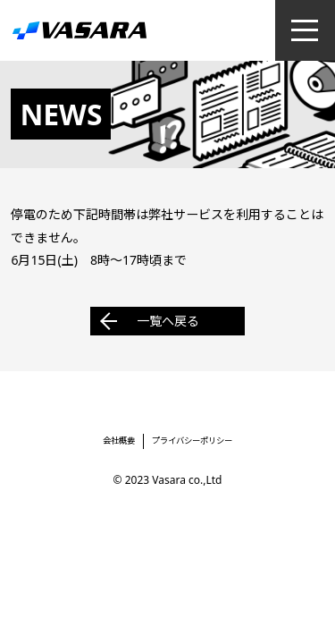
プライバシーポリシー (192, 441)
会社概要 (119, 441)
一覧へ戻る (168, 321)
